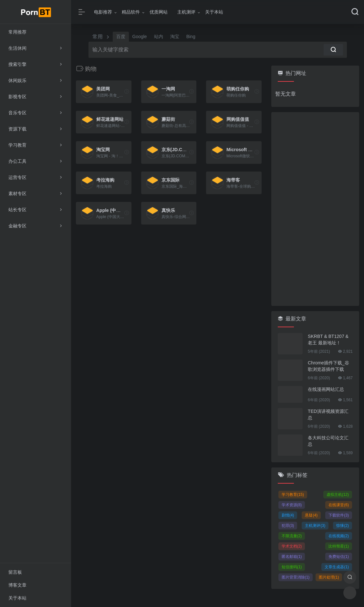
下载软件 (339, 515)
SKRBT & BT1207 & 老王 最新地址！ (328, 340)
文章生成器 (337, 567)
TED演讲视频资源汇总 (328, 414)
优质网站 (159, 12)
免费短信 (339, 557)
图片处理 (329, 577)
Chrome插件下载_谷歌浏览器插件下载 (328, 366)
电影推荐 (103, 12)
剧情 (288, 515)
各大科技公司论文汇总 (328, 441)
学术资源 (292, 505)
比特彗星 (339, 546)
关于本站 (214, 12)
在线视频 (339, 536)
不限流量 (292, 536)
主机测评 (186, 12)
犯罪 (288, 526)
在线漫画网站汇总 (326, 389)
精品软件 (131, 12)
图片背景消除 (296, 577)
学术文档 (292, 546)
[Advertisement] (315, 209)
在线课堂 (339, 505)
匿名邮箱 (292, 557)
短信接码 (292, 567)
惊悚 (343, 526)
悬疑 (311, 515)
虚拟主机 (338, 495)
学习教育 (293, 495)
